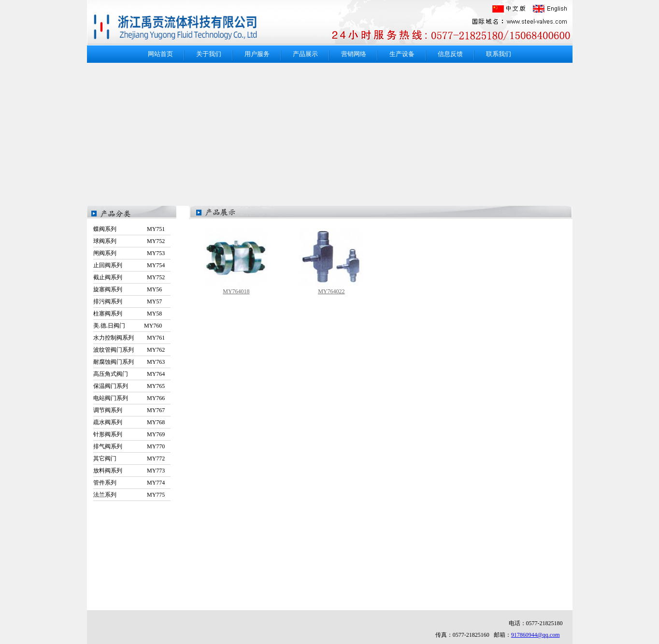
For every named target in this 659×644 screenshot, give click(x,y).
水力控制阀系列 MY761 (129, 338)
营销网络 (354, 54)
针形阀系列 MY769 (129, 434)
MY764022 (331, 291)
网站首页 (160, 54)
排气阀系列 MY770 (129, 446)
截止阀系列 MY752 (129, 277)
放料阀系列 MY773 (129, 471)
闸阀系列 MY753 (129, 253)
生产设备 (402, 54)
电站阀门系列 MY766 (129, 398)
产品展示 (305, 54)
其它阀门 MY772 (129, 458)
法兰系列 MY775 (129, 495)
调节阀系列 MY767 (129, 410)
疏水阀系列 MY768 (129, 422)
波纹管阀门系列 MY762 (129, 350)
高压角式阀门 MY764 (129, 374)
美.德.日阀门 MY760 (128, 326)
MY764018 (236, 291)
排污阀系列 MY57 (128, 301)
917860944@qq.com (536, 635)
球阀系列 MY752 (129, 241)
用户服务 (257, 54)
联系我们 (499, 54)
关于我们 (209, 54)
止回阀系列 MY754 (129, 265)
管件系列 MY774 (129, 483)
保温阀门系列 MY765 (129, 386)
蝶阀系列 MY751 (129, 229)
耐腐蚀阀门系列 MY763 (129, 362)
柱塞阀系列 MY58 (128, 314)
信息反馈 (450, 54)
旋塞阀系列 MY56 (128, 289)
